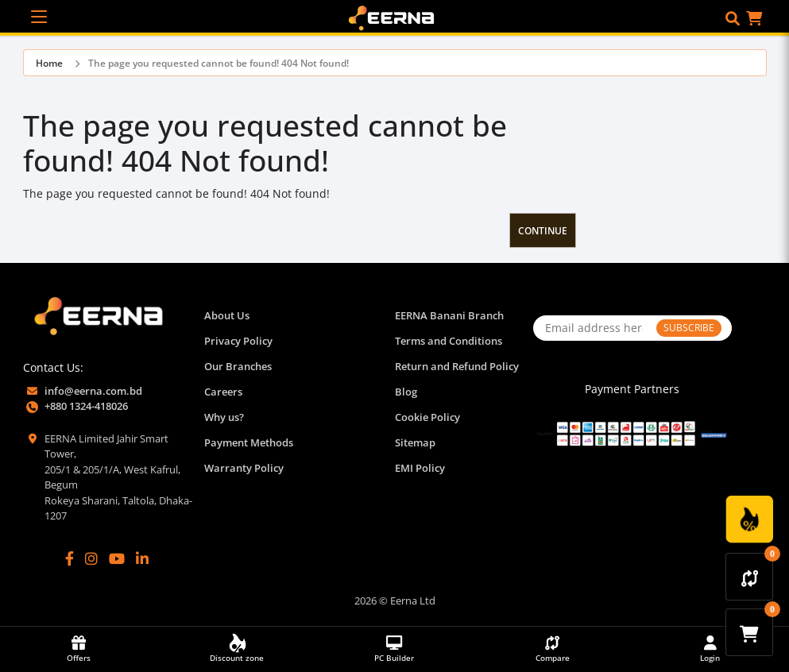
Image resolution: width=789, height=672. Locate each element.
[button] (733, 19)
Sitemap (415, 442)
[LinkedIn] (142, 559)
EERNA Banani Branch (449, 315)
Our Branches (238, 366)
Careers (223, 392)
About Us (227, 315)
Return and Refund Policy (457, 366)
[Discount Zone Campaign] (749, 519)
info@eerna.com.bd (93, 391)
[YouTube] (117, 559)
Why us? (224, 417)
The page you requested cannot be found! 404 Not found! (219, 63)
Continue (543, 231)
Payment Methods (249, 442)
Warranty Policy (244, 468)
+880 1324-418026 (86, 406)
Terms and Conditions (449, 341)
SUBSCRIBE (689, 328)
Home (49, 63)
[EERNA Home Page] (395, 17)
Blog (406, 392)
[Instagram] (91, 559)
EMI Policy (420, 468)
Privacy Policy (238, 341)
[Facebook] (70, 559)
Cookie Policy (427, 417)
